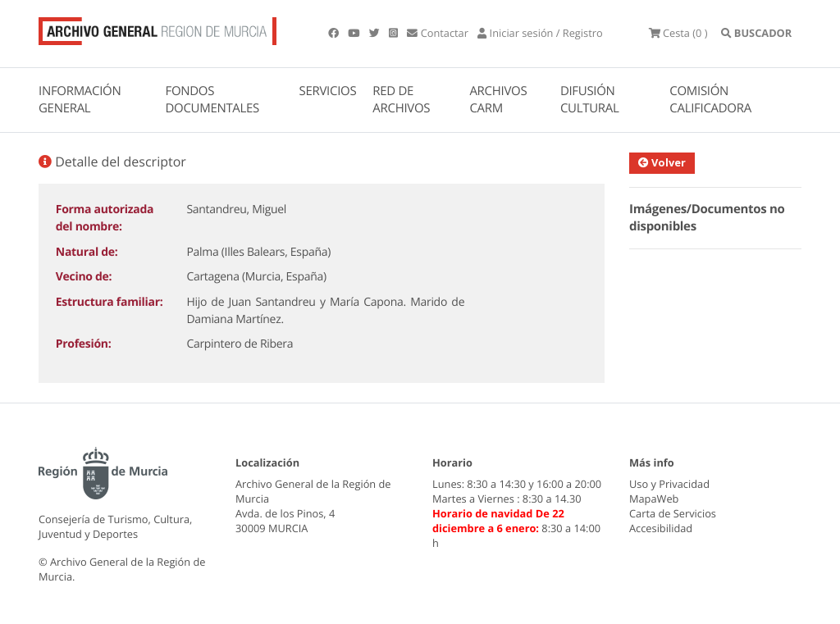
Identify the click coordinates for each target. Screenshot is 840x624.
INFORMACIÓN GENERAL (80, 100)
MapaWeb (654, 499)
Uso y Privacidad (669, 484)
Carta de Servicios (673, 513)
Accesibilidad (661, 528)
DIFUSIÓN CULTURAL (590, 100)
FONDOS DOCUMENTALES (212, 100)
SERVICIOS (328, 91)
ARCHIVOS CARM (498, 100)
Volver (662, 162)
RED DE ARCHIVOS (401, 100)
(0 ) (678, 33)
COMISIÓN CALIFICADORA (710, 100)
